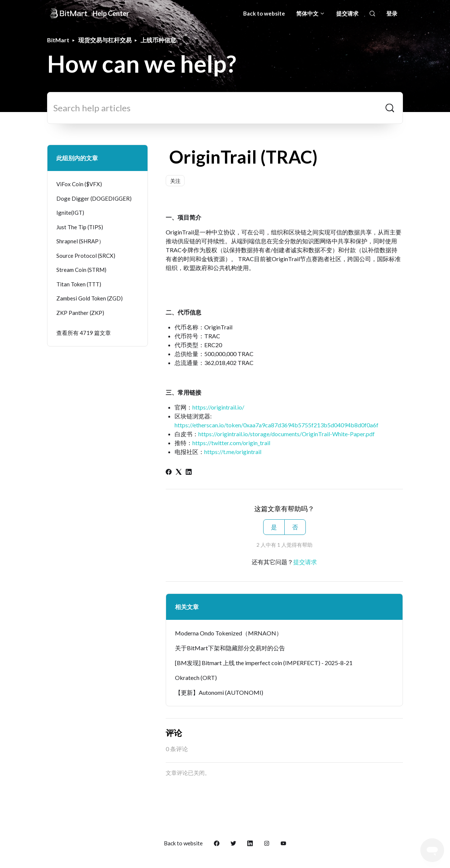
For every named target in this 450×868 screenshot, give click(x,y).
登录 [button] (392, 13)
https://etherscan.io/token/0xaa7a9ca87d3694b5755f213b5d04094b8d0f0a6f (277, 425)
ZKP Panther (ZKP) (80, 313)
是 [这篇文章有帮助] (274, 527)
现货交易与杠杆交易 (105, 40)
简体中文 (311, 13)
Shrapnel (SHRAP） (80, 241)
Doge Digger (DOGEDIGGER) (94, 198)
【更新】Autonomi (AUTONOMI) (219, 692)
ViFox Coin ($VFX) (79, 184)
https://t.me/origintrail (233, 452)
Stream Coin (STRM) (81, 270)
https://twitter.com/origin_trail (231, 443)
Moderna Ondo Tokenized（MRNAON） (229, 633)
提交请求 (347, 13)
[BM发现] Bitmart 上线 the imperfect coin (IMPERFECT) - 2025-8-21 (264, 663)
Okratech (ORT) (196, 678)
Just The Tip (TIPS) (80, 227)
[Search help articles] (225, 108)
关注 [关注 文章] (175, 181)
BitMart (58, 40)
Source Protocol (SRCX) (86, 256)
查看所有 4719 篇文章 (84, 333)
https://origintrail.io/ (218, 407)
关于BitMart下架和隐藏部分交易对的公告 (230, 648)
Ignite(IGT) (70, 213)
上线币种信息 (158, 40)
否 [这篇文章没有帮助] (295, 527)
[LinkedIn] (189, 472)
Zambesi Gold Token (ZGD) (90, 298)
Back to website (264, 13)
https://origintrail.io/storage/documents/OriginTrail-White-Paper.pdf (287, 434)
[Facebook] (169, 472)
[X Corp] (179, 472)
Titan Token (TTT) (79, 284)
